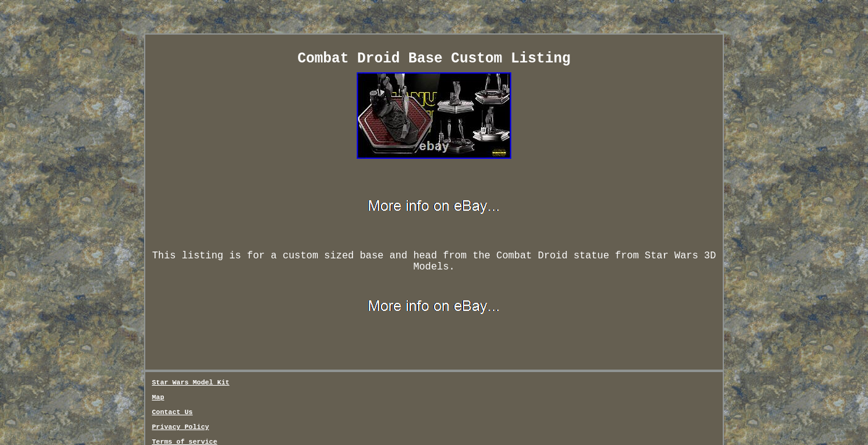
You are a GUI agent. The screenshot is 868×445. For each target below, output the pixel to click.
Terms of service (404, 331)
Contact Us (278, 331)
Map (244, 331)
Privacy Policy (335, 331)
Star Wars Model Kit (191, 331)
